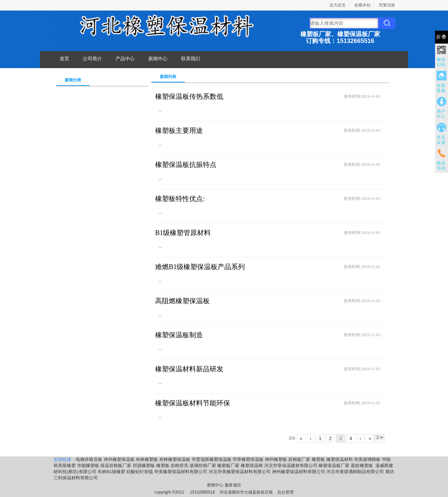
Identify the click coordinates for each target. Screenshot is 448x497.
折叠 (442, 37)
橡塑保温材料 (340, 459)
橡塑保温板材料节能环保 (193, 403)
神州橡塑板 (276, 459)
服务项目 (233, 485)
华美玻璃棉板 (367, 459)
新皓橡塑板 (363, 465)
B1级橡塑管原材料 (183, 233)
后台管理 (285, 492)
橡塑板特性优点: (180, 199)
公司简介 (92, 59)
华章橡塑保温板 (248, 459)
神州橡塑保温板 (119, 459)
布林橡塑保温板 (175, 459)
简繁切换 (387, 5)
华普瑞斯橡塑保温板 (212, 459)
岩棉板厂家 (299, 459)
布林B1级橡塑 (111, 472)
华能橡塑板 (88, 465)
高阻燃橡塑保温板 (182, 301)
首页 (64, 59)
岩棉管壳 (179, 465)
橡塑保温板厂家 (334, 465)
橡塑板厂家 (228, 465)
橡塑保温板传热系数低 (189, 96)
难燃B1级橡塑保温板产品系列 (200, 267)
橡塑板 (318, 459)
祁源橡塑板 (144, 465)
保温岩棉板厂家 (116, 465)
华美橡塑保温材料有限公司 (181, 472)
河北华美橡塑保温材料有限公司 (240, 472)
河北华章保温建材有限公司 (291, 465)
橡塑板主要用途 (179, 130)
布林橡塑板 (147, 459)
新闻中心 (158, 59)
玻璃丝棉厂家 (203, 465)
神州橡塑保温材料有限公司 (299, 472)
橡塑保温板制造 (179, 335)
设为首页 (338, 5)
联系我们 (191, 59)
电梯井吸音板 (89, 459)
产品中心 (125, 59)
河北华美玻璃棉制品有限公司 (355, 472)
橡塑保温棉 (252, 465)
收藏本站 (362, 5)
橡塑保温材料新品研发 (189, 369)
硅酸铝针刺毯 (140, 472)
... (160, 110)
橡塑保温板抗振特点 (186, 165)
